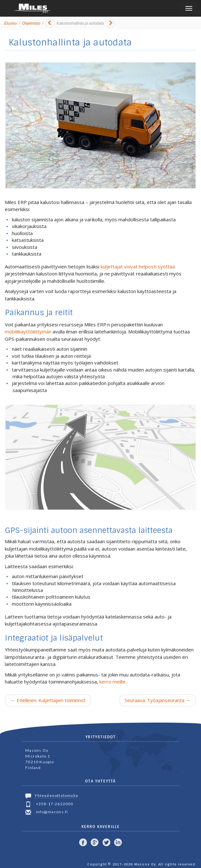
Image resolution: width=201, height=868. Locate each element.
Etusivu (10, 23)
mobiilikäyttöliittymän (28, 332)
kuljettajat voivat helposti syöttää (138, 266)
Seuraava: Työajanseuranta (158, 700)
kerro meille (112, 682)
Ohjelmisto (31, 23)
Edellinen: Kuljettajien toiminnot (48, 700)
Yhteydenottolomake (56, 795)
